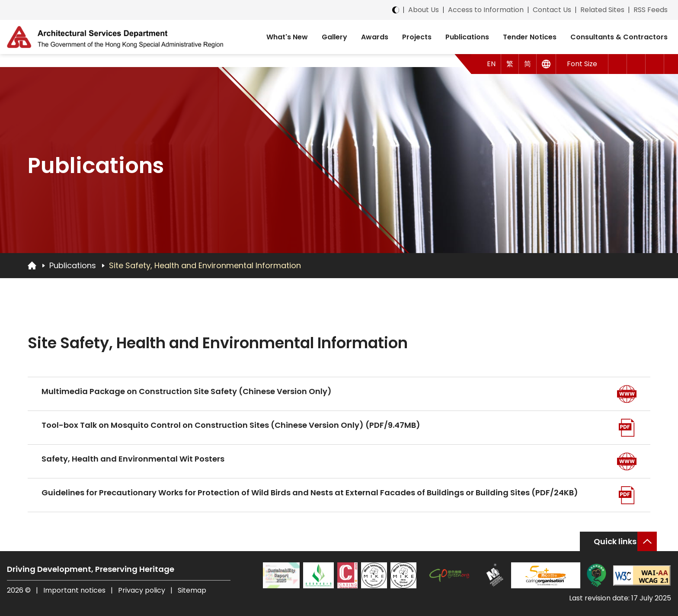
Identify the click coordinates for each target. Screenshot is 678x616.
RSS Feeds (651, 10)
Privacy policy (142, 590)
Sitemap (192, 590)
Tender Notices (530, 37)
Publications (467, 37)
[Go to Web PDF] (627, 428)
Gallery (334, 37)
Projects (417, 37)
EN (491, 64)
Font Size (582, 64)
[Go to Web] (627, 394)
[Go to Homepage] (32, 265)
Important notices (75, 590)
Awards (375, 37)
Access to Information (486, 10)
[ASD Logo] (115, 37)
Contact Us (552, 10)
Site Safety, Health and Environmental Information (205, 265)
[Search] (655, 64)
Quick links (615, 541)
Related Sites (602, 10)
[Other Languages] (546, 64)
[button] (618, 64)
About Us (424, 10)
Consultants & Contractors (619, 37)
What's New (287, 37)
